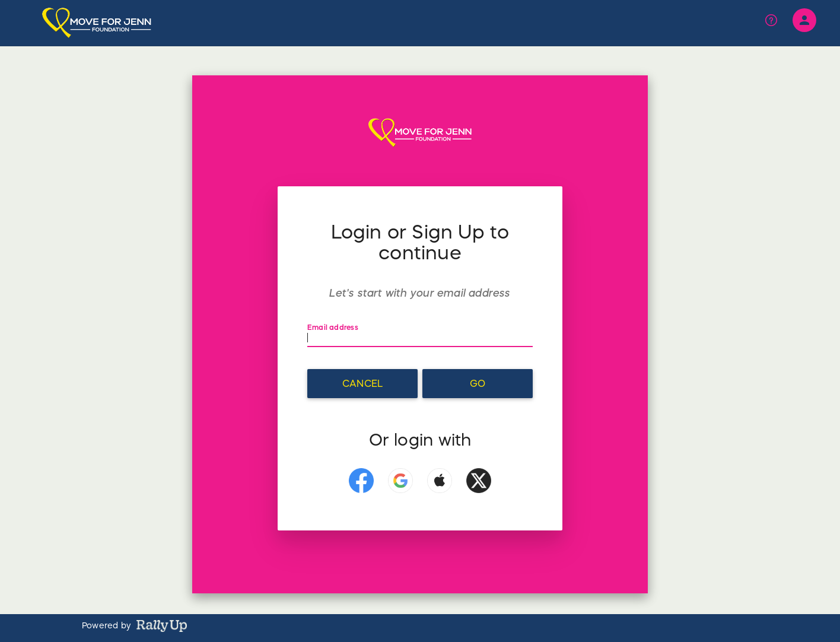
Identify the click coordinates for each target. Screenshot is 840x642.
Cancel (362, 383)
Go (478, 383)
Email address (334, 327)
